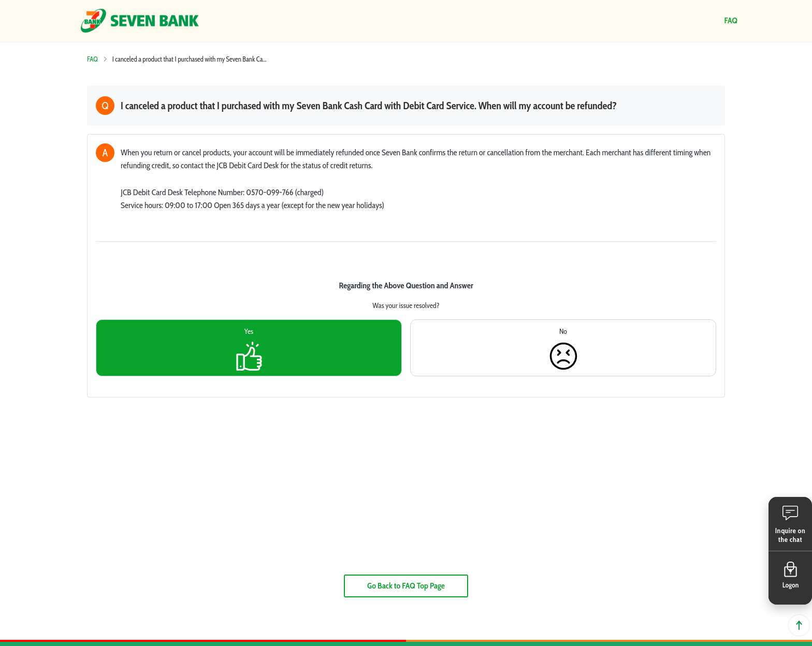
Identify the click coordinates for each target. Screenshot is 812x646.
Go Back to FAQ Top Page (406, 586)
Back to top (799, 625)
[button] (790, 524)
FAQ (92, 59)
